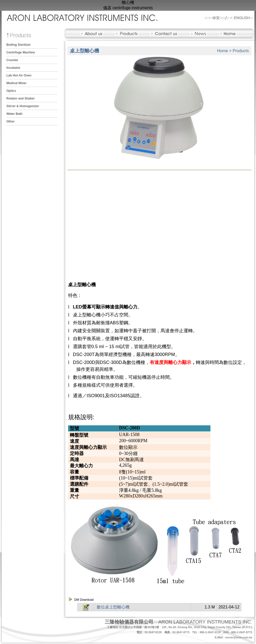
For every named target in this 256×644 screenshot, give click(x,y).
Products (241, 51)
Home (223, 51)
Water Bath (14, 114)
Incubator (13, 68)
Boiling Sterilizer (19, 45)
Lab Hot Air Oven (19, 75)
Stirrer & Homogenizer (23, 106)
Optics (11, 91)
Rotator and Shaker (21, 98)
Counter (12, 60)
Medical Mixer (17, 83)
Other (10, 121)
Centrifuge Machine (21, 52)
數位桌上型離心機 (113, 607)
